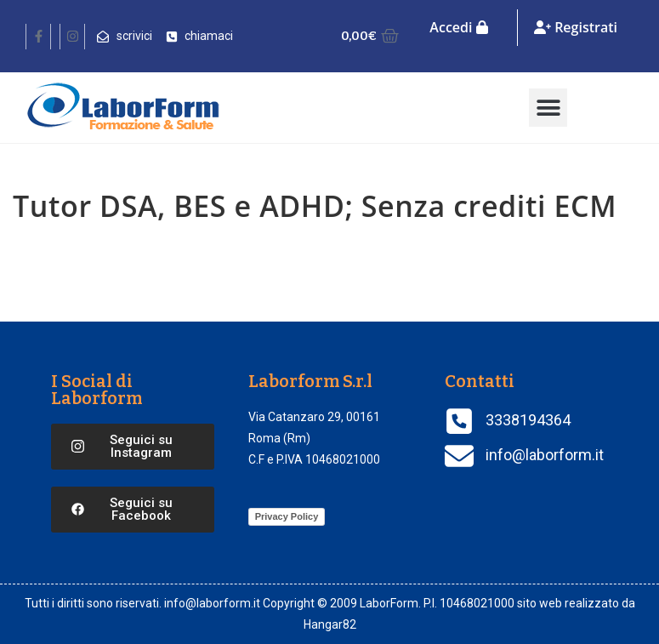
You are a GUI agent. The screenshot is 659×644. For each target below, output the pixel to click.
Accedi (458, 27)
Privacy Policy (287, 516)
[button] (548, 108)
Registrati (576, 27)
